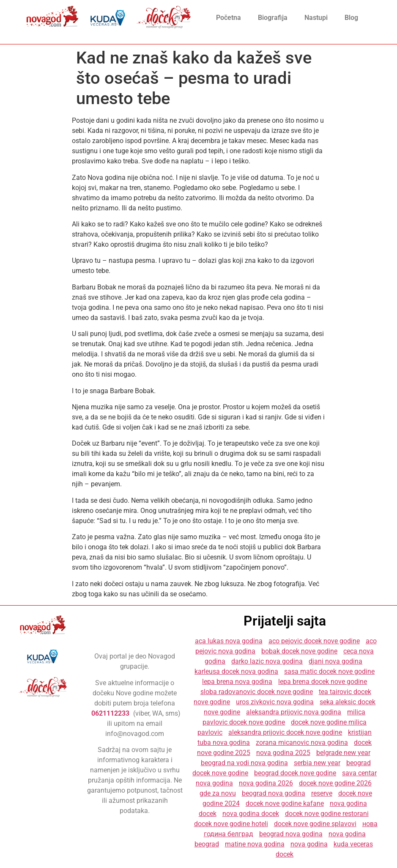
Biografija (273, 18)
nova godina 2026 (266, 783)
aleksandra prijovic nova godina (294, 712)
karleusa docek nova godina (236, 671)
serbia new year (317, 763)
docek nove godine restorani (327, 814)
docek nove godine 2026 (335, 783)
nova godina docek (251, 814)
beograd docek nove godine (295, 773)
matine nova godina (255, 844)
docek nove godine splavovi (315, 824)
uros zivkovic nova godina (275, 702)
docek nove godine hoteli (231, 824)
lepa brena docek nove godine (323, 682)
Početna (229, 18)
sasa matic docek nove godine (329, 671)
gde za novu (218, 793)
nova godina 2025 (283, 753)
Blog (351, 18)
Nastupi (316, 18)
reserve (322, 793)
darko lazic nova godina (267, 661)
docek (285, 854)
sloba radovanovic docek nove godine (257, 692)
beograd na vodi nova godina (244, 763)
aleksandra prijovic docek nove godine (285, 732)
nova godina (309, 844)
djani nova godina (335, 661)
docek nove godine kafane (285, 803)
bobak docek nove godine (299, 651)
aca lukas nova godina (229, 641)
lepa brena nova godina (237, 682)
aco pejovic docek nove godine (314, 641)
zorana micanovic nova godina (302, 743)
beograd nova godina (274, 793)
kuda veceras (353, 844)
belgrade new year (343, 753)
